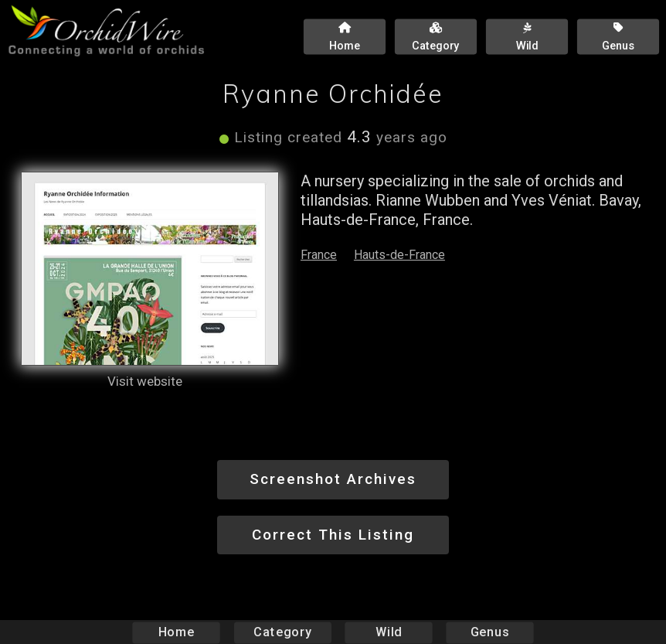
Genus (489, 632)
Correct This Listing (333, 535)
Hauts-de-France (399, 255)
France (319, 255)
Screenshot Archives (333, 479)
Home (177, 632)
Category (283, 632)
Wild (389, 632)
